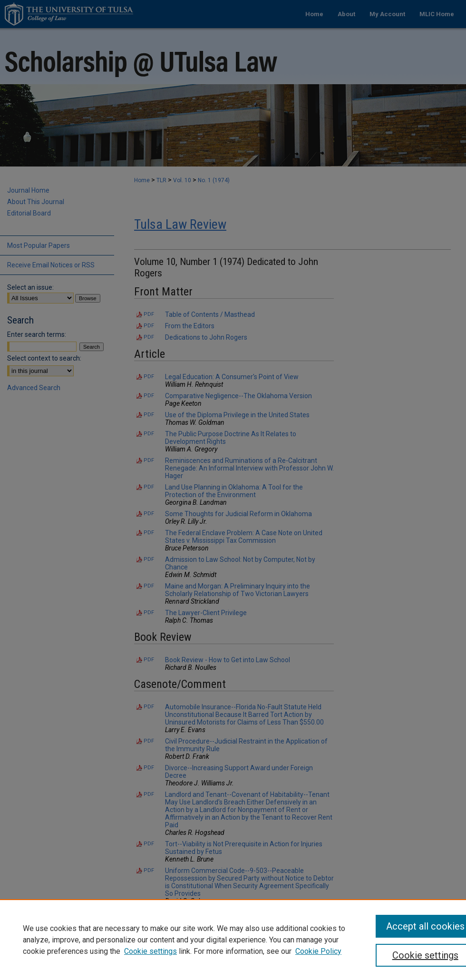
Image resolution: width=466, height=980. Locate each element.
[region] (233, 940)
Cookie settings (150, 951)
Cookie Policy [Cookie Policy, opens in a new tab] (318, 951)
